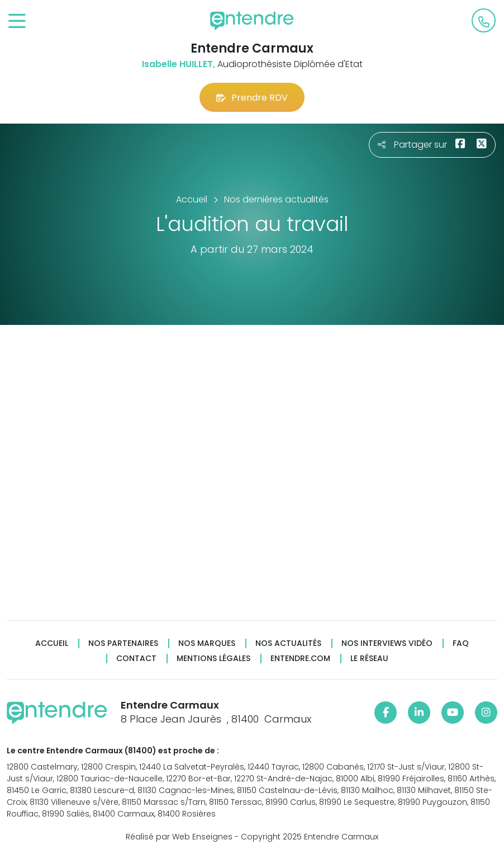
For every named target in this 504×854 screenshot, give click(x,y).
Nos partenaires (123, 643)
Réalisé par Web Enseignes (179, 837)
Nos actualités (288, 643)
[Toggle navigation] (17, 22)
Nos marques (207, 643)
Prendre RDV (252, 98)
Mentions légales (213, 659)
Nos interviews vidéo (387, 643)
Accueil (52, 643)
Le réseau (369, 659)
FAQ (461, 643)
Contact (136, 659)
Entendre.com (300, 659)
